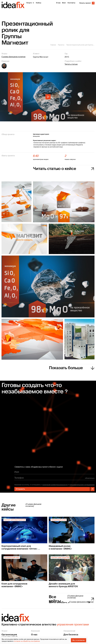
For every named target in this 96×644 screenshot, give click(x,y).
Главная (53, 45)
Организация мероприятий (9, 636)
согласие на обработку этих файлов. (27, 641)
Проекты (61, 45)
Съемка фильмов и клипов (13, 57)
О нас (34, 635)
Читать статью (71, 64)
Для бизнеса (71, 635)
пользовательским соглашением (82, 485)
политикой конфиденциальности (55, 485)
